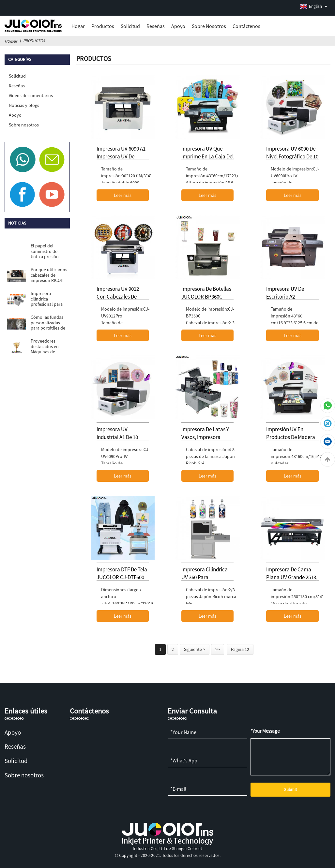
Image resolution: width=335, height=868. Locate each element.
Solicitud (130, 26)
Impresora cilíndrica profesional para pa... (47, 299)
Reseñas (156, 26)
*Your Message (265, 731)
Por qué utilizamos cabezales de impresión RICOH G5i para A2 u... (49, 275)
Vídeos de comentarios (31, 96)
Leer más (123, 195)
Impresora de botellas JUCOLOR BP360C (206, 293)
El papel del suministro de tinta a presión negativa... (45, 251)
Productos (103, 26)
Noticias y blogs (24, 105)
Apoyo (178, 26)
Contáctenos (246, 26)
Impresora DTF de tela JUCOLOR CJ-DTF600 (122, 573)
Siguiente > (195, 649)
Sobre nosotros (209, 26)
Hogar (78, 26)
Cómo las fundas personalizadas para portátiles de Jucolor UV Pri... (48, 323)
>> (218, 649)
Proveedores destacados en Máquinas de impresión (45, 346)
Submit (290, 790)
